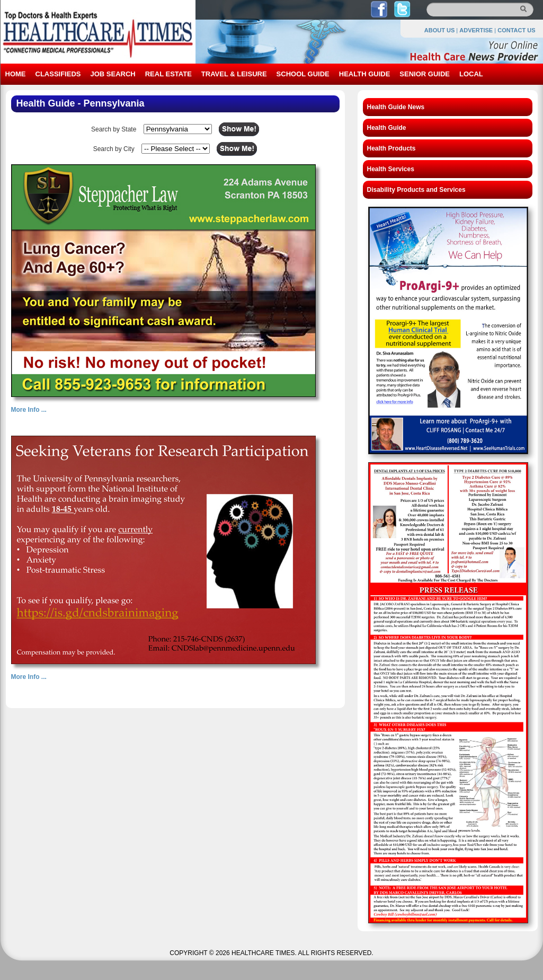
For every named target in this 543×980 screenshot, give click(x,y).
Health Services (391, 169)
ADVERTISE (476, 30)
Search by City (114, 149)
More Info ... (29, 410)
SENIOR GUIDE (425, 74)
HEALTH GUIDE (365, 74)
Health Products (391, 148)
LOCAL (471, 74)
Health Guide (387, 128)
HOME (16, 74)
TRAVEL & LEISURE (234, 74)
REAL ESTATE (168, 74)
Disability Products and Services (416, 190)
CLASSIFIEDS (58, 74)
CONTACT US (516, 30)
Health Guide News (396, 107)
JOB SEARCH (113, 74)
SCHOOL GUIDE (303, 74)
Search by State (114, 129)
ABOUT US (439, 30)
